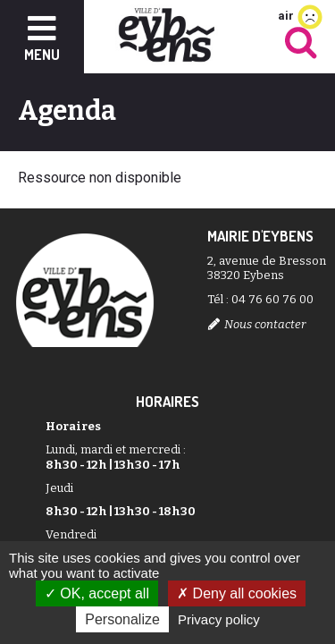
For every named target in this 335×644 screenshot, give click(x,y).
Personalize (122, 619)
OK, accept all (97, 593)
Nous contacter (265, 324)
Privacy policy (219, 619)
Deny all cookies (237, 593)
